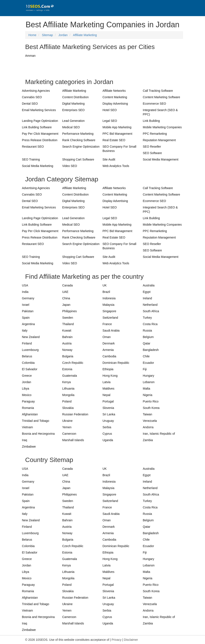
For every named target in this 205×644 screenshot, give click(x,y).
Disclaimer (131, 640)
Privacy (116, 640)
